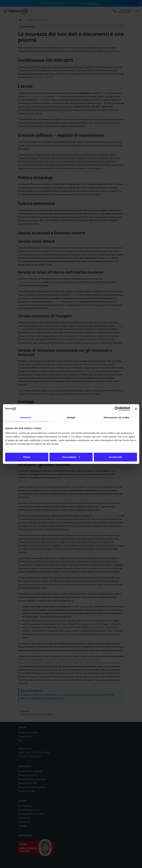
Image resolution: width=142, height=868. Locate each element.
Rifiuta (27, 457)
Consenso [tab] (26, 417)
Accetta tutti (115, 457)
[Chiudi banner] (136, 409)
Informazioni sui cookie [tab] (116, 417)
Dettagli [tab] (71, 417)
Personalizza (71, 457)
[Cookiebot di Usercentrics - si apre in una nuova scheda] (117, 409)
